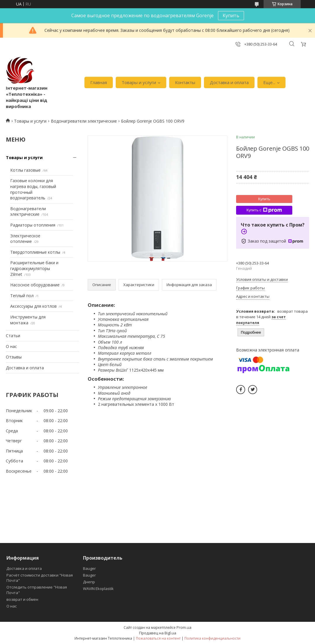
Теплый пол (22, 296)
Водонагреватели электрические (84, 121)
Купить (231, 15)
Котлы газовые (25, 170)
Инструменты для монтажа (28, 320)
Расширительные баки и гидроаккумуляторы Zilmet (34, 268)
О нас (11, 346)
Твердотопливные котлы (35, 252)
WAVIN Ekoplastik (98, 589)
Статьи (13, 336)
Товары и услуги (139, 82)
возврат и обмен (22, 599)
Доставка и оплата (229, 82)
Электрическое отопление (25, 239)
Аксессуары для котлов (33, 306)
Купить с (264, 210)
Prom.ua (184, 627)
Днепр (89, 582)
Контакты (185, 82)
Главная (99, 82)
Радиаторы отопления (33, 225)
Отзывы (14, 357)
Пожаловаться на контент (158, 638)
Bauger (89, 568)
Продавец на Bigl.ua (158, 633)
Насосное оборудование (35, 285)
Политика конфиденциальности (212, 638)
